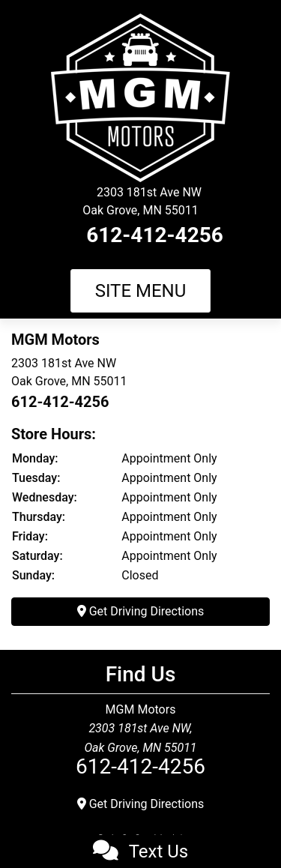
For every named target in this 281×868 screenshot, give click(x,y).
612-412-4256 (155, 235)
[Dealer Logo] (140, 97)
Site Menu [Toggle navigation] (141, 291)
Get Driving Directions (141, 611)
